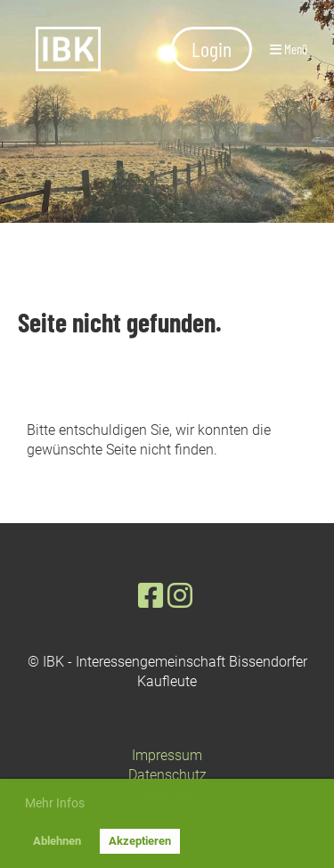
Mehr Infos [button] (55, 803)
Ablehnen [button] (57, 841)
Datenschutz (167, 775)
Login (212, 49)
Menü (289, 49)
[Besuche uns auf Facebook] (151, 596)
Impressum (167, 755)
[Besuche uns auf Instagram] (180, 596)
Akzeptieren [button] (140, 841)
